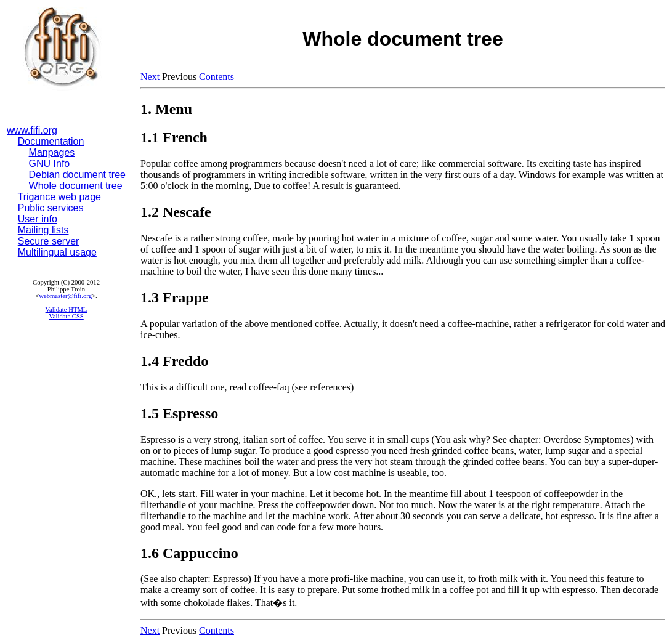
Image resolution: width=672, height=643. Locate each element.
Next (150, 77)
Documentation (51, 141)
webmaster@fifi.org (65, 296)
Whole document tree (76, 186)
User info (38, 219)
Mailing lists (43, 230)
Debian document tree (77, 175)
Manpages (52, 152)
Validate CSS (66, 316)
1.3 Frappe (175, 297)
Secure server (49, 241)
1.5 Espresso (179, 413)
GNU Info (50, 164)
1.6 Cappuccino (189, 553)
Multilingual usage (57, 252)
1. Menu (166, 109)
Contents (217, 77)
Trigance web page (60, 197)
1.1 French (174, 137)
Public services (51, 208)
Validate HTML (67, 309)
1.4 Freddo (174, 361)
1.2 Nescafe (176, 212)
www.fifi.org (32, 130)
